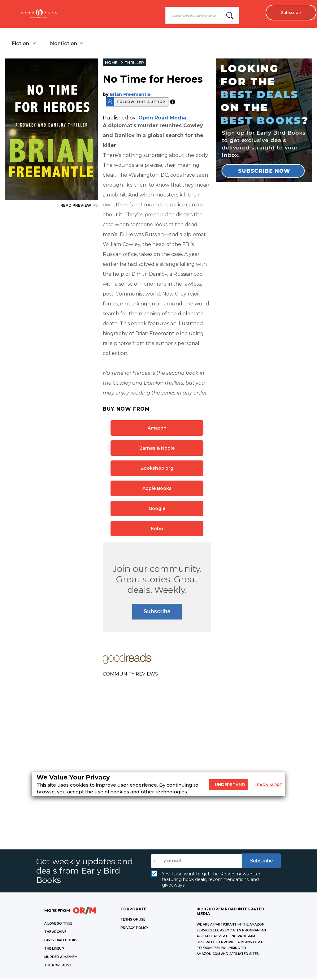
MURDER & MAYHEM (61, 958)
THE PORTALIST (58, 966)
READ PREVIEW (79, 206)
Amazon (157, 429)
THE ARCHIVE (55, 933)
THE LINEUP (54, 949)
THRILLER (134, 63)
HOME (111, 63)
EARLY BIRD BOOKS (61, 941)
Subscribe (289, 12)
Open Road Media (162, 118)
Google (157, 509)
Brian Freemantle (130, 95)
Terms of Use (133, 920)
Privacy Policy (134, 928)
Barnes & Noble (157, 449)
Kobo (157, 529)
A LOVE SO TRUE (58, 924)
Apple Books (157, 489)
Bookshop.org (157, 469)
